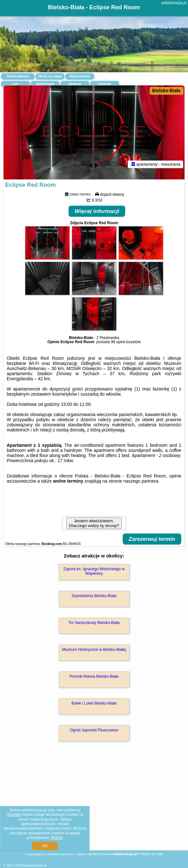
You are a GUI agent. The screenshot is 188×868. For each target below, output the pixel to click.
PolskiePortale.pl (35, 866)
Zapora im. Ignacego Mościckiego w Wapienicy (94, 571)
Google (14, 815)
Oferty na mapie (50, 76)
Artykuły (105, 84)
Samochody (45, 84)
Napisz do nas (151, 854)
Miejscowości (80, 76)
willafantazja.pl (174, 3)
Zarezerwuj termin (152, 539)
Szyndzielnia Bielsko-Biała (94, 596)
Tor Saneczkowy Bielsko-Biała (94, 623)
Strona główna (18, 76)
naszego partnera (141, 481)
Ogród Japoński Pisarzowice (94, 730)
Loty (15, 84)
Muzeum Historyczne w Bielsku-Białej (94, 650)
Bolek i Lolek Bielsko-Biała (94, 703)
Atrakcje (75, 84)
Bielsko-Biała (166, 91)
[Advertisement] (94, 805)
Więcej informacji (97, 211)
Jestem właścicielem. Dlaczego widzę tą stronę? (94, 523)
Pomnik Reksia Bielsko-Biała (94, 676)
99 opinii (118, 342)
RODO (57, 838)
